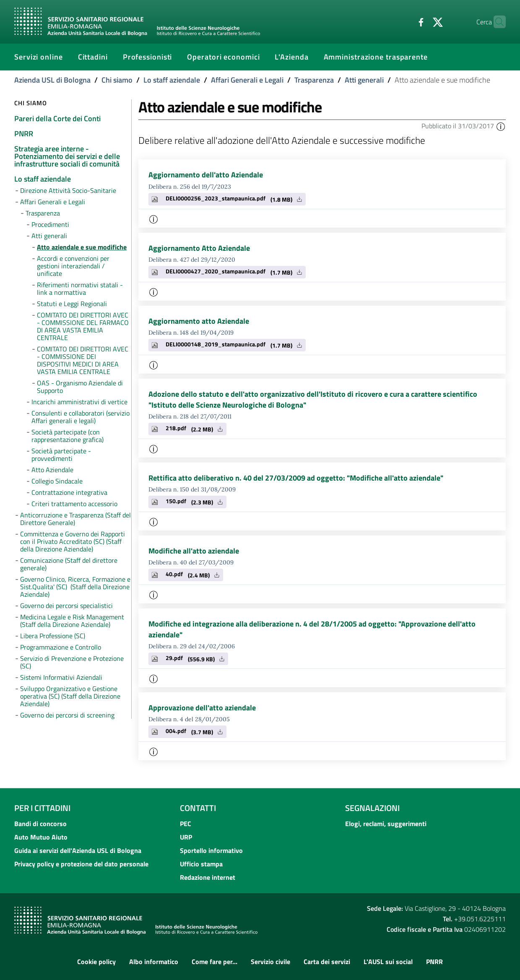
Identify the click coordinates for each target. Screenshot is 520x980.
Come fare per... (214, 962)
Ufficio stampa (201, 864)
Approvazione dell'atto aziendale (202, 708)
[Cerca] (496, 22)
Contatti (198, 808)
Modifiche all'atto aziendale (194, 551)
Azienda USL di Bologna (52, 80)
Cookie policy (96, 962)
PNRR (434, 962)
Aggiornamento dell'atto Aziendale (206, 175)
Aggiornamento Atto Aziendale (199, 248)
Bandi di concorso (40, 824)
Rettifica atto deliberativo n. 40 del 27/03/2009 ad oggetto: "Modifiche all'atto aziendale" (296, 478)
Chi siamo (117, 80)
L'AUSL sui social (388, 962)
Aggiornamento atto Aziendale (199, 321)
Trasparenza (314, 80)
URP (186, 837)
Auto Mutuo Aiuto (41, 837)
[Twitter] (421, 21)
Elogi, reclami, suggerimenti (386, 824)
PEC (186, 824)
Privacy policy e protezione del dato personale (81, 864)
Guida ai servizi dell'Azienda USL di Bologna (78, 850)
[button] (501, 126)
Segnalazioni (372, 808)
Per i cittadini (42, 808)
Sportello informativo (211, 850)
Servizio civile (270, 962)
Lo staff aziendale (172, 80)
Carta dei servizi (327, 962)
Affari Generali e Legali (247, 80)
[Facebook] (405, 21)
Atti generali (364, 80)
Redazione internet (208, 877)
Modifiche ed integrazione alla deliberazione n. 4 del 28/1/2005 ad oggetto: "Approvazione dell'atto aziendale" (312, 629)
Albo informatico (154, 962)
